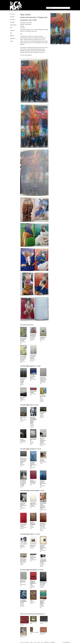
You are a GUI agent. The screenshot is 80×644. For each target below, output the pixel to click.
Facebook (47, 642)
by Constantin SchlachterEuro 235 (43, 563)
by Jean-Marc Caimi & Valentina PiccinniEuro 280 (43, 527)
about (35, 642)
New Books (12, 17)
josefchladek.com (67, 642)
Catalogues (12, 30)
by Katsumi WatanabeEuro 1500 (43, 415)
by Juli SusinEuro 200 (43, 585)
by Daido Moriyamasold (23, 382)
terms (42, 642)
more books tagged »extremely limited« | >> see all (32, 491)
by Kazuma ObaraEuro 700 (23, 526)
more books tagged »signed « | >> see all (30, 534)
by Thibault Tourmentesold (42, 604)
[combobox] (58, 8)
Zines (11, 28)
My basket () (13, 38)
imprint (32, 642)
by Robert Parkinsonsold (33, 442)
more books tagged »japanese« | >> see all (30, 366)
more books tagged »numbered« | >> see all (31, 449)
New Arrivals (12, 14)
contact (39, 642)
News (11, 33)
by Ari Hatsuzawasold (33, 378)
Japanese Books (13, 25)
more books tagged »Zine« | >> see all (29, 405)
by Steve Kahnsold (33, 482)
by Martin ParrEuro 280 (33, 547)
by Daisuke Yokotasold (33, 558)
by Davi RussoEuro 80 (33, 602)
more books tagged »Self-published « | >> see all (32, 570)
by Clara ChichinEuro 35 (43, 442)
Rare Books (12, 22)
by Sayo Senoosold (23, 341)
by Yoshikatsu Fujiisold (43, 507)
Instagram (53, 642)
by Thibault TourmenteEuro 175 (33, 422)
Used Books (12, 20)
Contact (12, 41)
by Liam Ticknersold (33, 505)
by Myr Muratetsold (23, 547)
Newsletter (12, 36)
